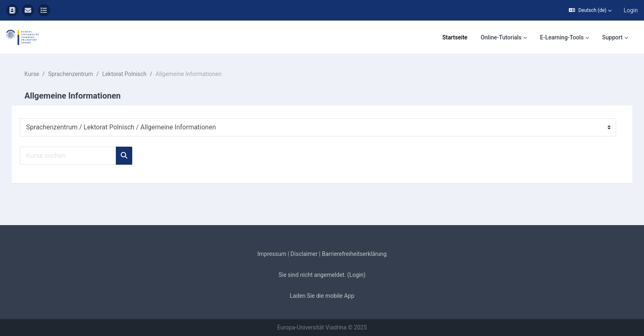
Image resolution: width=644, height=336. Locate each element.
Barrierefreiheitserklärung (354, 254)
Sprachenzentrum (83, 74)
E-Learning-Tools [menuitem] (562, 37)
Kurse (44, 74)
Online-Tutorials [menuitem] (501, 37)
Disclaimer (304, 254)
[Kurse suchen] (79, 156)
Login (631, 10)
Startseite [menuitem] (455, 37)
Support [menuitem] (612, 37)
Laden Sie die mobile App (322, 296)
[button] (590, 10)
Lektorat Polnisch (136, 74)
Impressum (272, 254)
